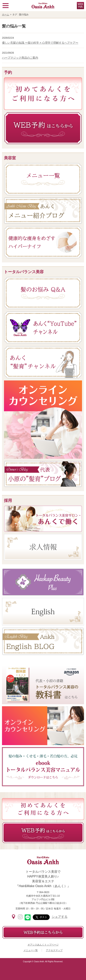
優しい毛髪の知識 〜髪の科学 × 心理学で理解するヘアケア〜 (40, 43)
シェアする (60, 917)
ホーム (6, 15)
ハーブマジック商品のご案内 (20, 58)
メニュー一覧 (31, 950)
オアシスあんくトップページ (43, 945)
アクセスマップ (54, 950)
